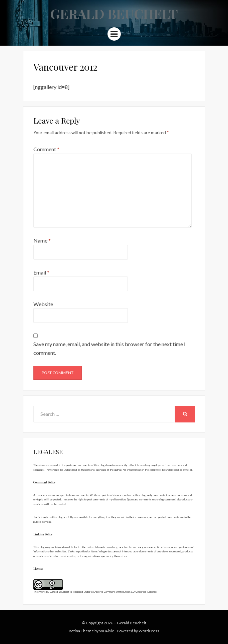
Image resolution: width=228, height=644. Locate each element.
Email (41, 272)
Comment (46, 149)
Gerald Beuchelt (114, 13)
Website (43, 304)
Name (42, 240)
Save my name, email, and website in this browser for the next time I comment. (109, 348)
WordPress (149, 631)
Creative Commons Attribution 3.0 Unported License (125, 592)
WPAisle (107, 631)
